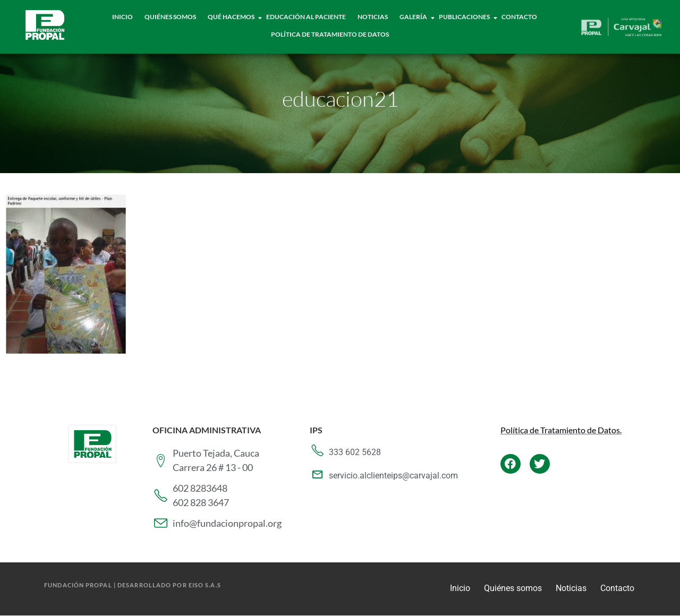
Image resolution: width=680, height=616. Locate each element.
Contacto (519, 17)
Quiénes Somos (170, 17)
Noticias (373, 17)
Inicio (122, 17)
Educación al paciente (306, 17)
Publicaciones (465, 17)
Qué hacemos (231, 17)
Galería (414, 17)
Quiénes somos (513, 588)
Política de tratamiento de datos (330, 34)
